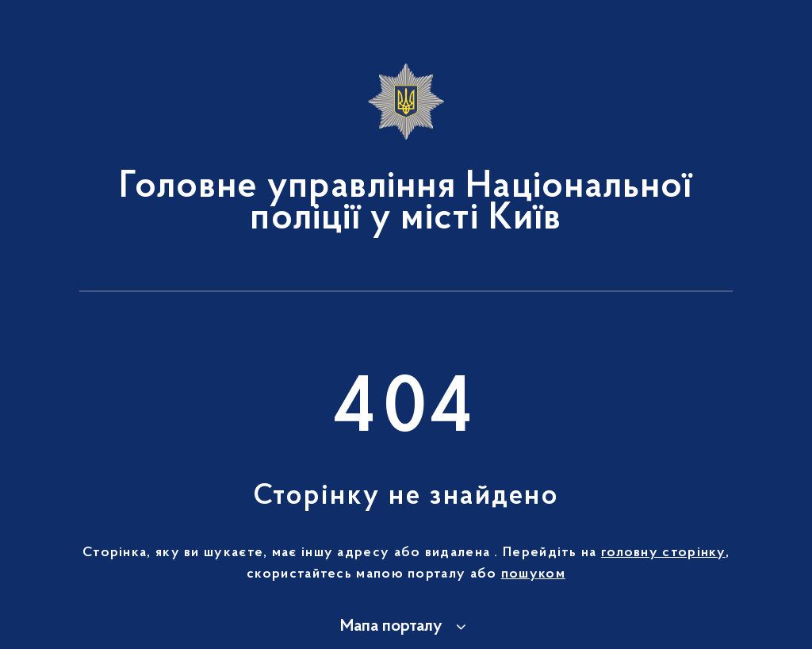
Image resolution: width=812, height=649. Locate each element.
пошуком (533, 574)
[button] (406, 627)
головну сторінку (663, 553)
